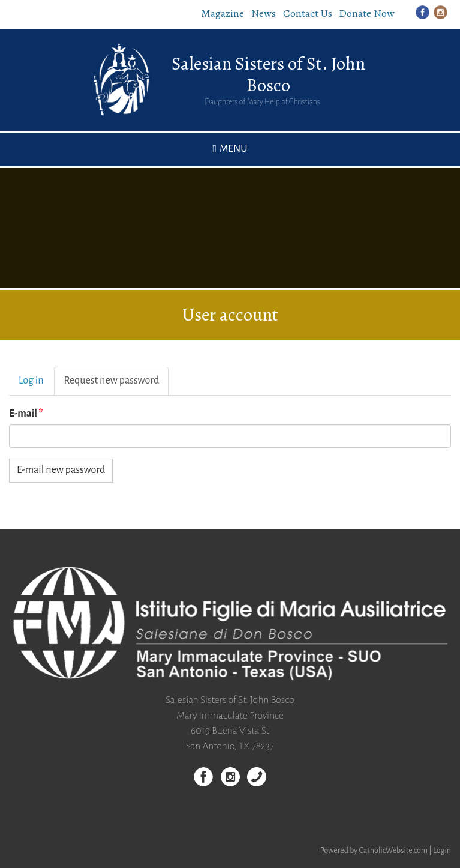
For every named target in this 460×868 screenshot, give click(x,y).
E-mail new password (61, 470)
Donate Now (367, 13)
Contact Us (308, 13)
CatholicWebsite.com (394, 851)
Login (442, 851)
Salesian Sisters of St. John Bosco (268, 74)
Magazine (223, 13)
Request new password (116, 384)
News (264, 13)
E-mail (26, 414)
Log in (31, 381)
